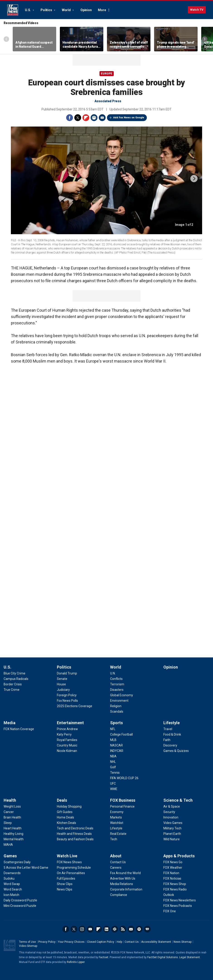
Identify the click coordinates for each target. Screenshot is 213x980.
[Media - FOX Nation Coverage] (19, 729)
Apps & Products (179, 856)
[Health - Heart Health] (13, 828)
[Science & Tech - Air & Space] (172, 806)
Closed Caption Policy (101, 942)
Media (10, 723)
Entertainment (70, 723)
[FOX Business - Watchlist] (117, 823)
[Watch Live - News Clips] (65, 889)
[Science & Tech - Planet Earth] (172, 834)
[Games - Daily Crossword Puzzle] (20, 900)
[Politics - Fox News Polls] (67, 701)
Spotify (139, 929)
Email (102, 118)
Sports (116, 723)
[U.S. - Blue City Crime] (15, 673)
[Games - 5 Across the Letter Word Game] (26, 868)
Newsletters (131, 929)
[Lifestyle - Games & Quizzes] (176, 751)
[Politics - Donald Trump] (67, 673)
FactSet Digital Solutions (163, 957)
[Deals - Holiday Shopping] (69, 806)
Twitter (78, 118)
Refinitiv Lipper (76, 962)
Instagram (82, 929)
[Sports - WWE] (114, 789)
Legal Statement (190, 957)
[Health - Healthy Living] (13, 834)
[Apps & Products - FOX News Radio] (175, 889)
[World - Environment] (119, 701)
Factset (104, 957)
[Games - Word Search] (13, 889)
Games (10, 856)
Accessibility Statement (156, 942)
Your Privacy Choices (71, 942)
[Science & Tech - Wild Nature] (172, 839)
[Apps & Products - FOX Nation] (171, 873)
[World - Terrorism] (117, 684)
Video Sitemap (28, 946)
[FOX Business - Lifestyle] (116, 828)
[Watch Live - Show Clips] (65, 884)
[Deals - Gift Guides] (65, 812)
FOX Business (123, 800)
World (67, 10)
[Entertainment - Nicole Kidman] (67, 751)
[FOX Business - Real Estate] (118, 834)
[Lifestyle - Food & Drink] (172, 734)
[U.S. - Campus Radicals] (16, 679)
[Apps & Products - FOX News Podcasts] (178, 906)
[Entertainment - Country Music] (67, 745)
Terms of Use (27, 942)
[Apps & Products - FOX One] (170, 911)
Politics (47, 10)
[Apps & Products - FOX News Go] (173, 862)
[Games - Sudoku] (9, 878)
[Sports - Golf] (113, 767)
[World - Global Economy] (122, 695)
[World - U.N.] (113, 673)
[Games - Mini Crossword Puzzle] (20, 906)
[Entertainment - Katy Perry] (64, 734)
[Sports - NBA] (113, 756)
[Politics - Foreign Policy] (67, 695)
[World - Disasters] (117, 690)
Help (119, 942)
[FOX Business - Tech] (114, 839)
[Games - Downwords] (12, 873)
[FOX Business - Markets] (116, 817)
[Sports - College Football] (121, 734)
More (102, 10)
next (194, 179)
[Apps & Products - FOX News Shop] (175, 884)
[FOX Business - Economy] (117, 812)
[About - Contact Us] (118, 862)
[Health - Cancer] (9, 812)
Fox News (13, 10)
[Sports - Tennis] (115, 773)
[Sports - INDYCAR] (117, 751)
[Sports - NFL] (113, 729)
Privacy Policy (47, 942)
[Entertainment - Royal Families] (67, 740)
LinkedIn (106, 929)
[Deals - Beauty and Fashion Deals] (75, 839)
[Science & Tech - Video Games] (173, 823)
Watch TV (197, 10)
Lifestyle (172, 723)
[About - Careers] (116, 868)
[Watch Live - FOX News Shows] (69, 862)
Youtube (90, 929)
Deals (62, 800)
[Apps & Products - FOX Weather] (173, 868)
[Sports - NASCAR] (116, 745)
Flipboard (86, 118)
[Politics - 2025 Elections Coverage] (75, 706)
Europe (107, 74)
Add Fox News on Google (129, 118)
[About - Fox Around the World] (125, 873)
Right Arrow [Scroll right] (205, 39)
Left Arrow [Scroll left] (6, 39)
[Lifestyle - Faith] (167, 740)
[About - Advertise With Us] (123, 878)
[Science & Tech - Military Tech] (172, 828)
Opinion (86, 10)
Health (10, 800)
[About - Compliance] (119, 895)
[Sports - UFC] (113, 784)
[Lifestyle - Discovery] (170, 745)
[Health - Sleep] (8, 823)
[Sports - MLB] (113, 740)
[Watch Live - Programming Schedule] (74, 868)
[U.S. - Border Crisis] (13, 684)
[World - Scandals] (117, 711)
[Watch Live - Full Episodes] (66, 878)
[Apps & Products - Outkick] (169, 895)
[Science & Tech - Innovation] (171, 817)
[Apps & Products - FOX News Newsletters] (180, 900)
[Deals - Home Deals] (65, 817)
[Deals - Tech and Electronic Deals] (75, 828)
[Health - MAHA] (8, 845)
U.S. (28, 10)
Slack (115, 929)
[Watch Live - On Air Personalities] (71, 873)
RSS (123, 929)
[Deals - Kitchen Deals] (67, 823)
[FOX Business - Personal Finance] (122, 806)
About (116, 856)
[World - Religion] (116, 706)
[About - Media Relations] (122, 884)
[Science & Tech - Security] (169, 812)
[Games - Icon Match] (11, 895)
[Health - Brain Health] (12, 817)
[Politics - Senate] (62, 679)
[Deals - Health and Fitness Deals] (74, 834)
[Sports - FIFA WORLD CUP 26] (124, 778)
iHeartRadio (147, 929)
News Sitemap (183, 942)
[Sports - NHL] (113, 762)
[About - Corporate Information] (126, 889)
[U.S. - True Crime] (12, 690)
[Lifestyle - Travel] (168, 729)
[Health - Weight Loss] (12, 806)
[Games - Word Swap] (12, 884)
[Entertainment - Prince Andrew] (67, 729)
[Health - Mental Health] (14, 839)
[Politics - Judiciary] (63, 690)
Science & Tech (178, 800)
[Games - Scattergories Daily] (17, 862)
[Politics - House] (61, 684)
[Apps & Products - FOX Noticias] (172, 878)
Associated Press (108, 101)
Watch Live (67, 856)
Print (94, 118)
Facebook (70, 118)
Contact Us (132, 942)
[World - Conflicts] (116, 679)
